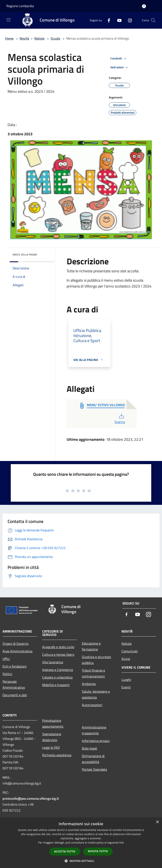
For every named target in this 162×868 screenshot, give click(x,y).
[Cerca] (153, 20)
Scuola (55, 38)
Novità (24, 38)
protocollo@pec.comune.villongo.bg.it (31, 798)
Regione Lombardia (20, 6)
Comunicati (130, 651)
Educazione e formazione (91, 646)
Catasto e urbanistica (57, 677)
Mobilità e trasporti (56, 685)
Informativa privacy (96, 741)
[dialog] (81, 843)
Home (9, 38)
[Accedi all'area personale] (144, 6)
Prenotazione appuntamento (53, 723)
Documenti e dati (15, 695)
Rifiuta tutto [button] (98, 851)
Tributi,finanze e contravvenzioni (93, 673)
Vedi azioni (120, 67)
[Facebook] (107, 20)
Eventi (126, 687)
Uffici (6, 659)
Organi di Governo (16, 644)
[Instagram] (128, 20)
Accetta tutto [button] (65, 851)
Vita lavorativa (53, 662)
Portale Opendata (94, 769)
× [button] (157, 822)
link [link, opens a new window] (122, 843)
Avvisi (126, 659)
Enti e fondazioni (15, 666)
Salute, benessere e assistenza (96, 694)
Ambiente (89, 684)
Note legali (90, 748)
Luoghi (126, 680)
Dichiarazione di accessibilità (93, 759)
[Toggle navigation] (8, 20)
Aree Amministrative (18, 651)
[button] (81, 861)
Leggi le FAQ (51, 747)
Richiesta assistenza (57, 755)
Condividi (119, 59)
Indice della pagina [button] (25, 255)
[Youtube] (118, 20)
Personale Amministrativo (14, 684)
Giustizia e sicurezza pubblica (96, 660)
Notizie (39, 38)
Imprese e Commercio (58, 670)
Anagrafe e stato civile (58, 647)
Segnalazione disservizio (52, 737)
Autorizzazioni (92, 705)
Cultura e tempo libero (58, 654)
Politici (7, 674)
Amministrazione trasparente (94, 730)
